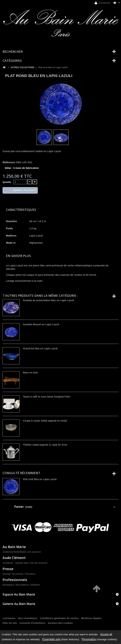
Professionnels (15, 580)
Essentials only (52, 639)
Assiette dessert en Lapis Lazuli (41, 324)
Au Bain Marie (14, 547)
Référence (9, 162)
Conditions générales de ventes (59, 618)
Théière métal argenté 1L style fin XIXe (45, 445)
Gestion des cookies (60, 623)
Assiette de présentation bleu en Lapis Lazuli (48, 300)
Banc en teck (30, 372)
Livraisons (9, 618)
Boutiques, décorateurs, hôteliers (21, 585)
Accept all (106, 634)
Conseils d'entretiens (32, 623)
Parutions (30, 574)
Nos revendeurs (28, 618)
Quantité (7, 182)
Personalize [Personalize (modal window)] (89, 639)
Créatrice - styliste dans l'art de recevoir (25, 563)
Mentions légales (91, 618)
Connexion (102, 3)
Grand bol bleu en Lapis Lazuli (40, 348)
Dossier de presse (13, 574)
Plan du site (10, 623)
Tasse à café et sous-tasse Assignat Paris (47, 397)
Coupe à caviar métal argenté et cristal (45, 421)
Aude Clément (14, 558)
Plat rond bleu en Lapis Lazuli (40, 479)
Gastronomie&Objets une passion (22, 552)
